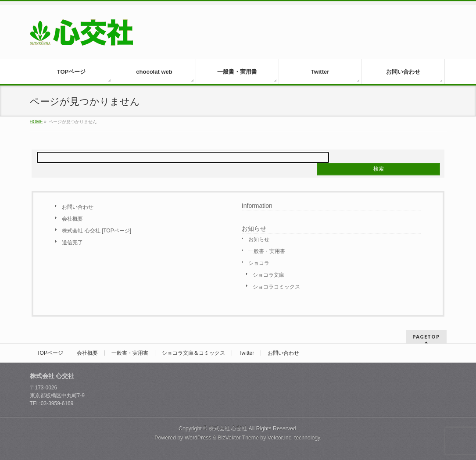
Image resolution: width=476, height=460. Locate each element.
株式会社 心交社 (228, 428)
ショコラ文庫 (268, 275)
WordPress (198, 438)
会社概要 (72, 219)
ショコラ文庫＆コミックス (193, 353)
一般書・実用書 (267, 251)
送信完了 (72, 242)
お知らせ (259, 239)
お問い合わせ (78, 207)
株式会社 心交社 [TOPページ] (97, 231)
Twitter (246, 353)
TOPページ (50, 353)
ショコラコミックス (276, 287)
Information (257, 206)
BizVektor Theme (238, 438)
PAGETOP (426, 337)
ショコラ (259, 263)
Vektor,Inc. (280, 438)
